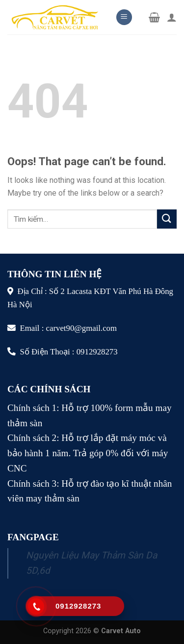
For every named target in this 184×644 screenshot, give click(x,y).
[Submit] (167, 219)
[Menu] (124, 17)
